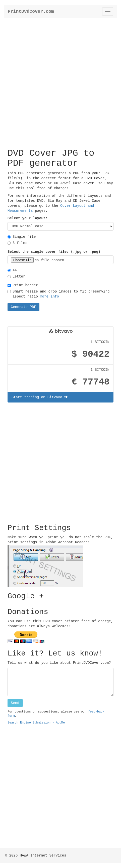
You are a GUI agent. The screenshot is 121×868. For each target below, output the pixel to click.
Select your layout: (28, 218)
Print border (23, 285)
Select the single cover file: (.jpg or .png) (54, 252)
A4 (12, 270)
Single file (22, 237)
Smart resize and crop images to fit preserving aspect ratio (58, 294)
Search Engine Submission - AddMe (36, 723)
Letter (16, 276)
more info (49, 296)
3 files (17, 243)
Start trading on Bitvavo (40, 397)
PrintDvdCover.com (31, 11)
